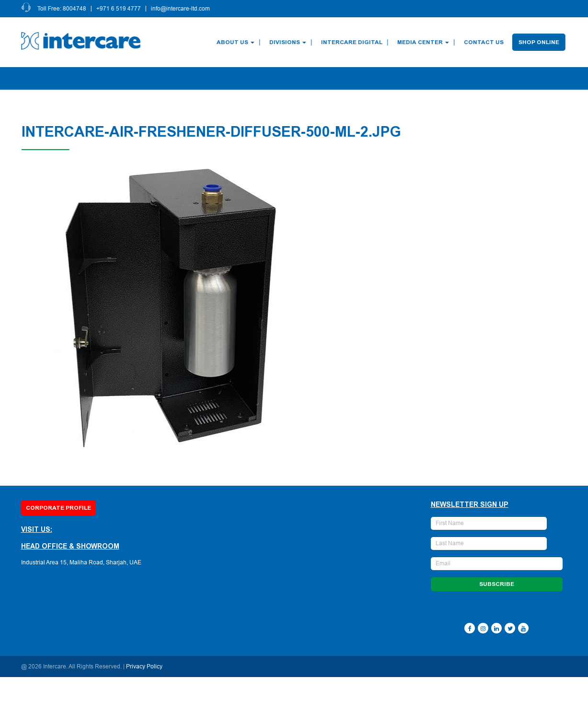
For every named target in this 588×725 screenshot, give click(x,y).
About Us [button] (236, 42)
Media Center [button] (424, 42)
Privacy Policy (144, 667)
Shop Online (539, 42)
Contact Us (484, 42)
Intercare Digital (352, 42)
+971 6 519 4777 (119, 9)
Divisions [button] (288, 42)
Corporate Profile (58, 508)
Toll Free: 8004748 (62, 9)
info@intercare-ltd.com (181, 9)
